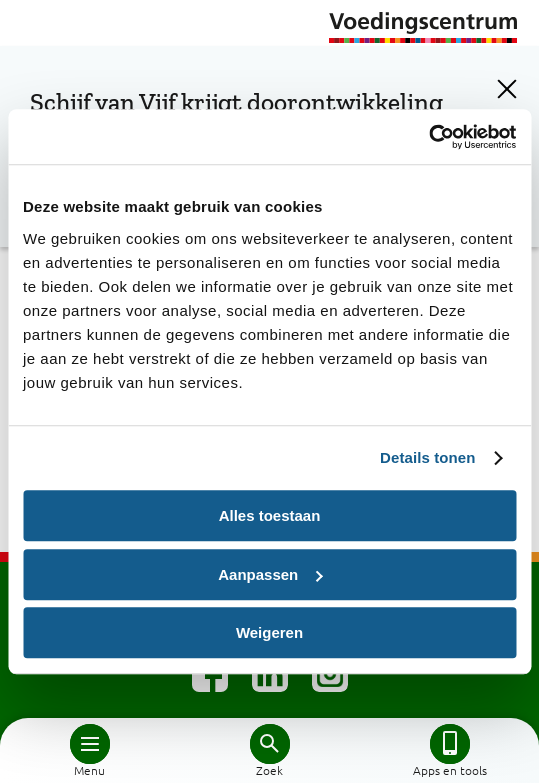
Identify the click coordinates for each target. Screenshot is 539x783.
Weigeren (269, 632)
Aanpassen (270, 574)
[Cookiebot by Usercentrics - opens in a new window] (428, 137)
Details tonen (427, 457)
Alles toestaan (270, 515)
